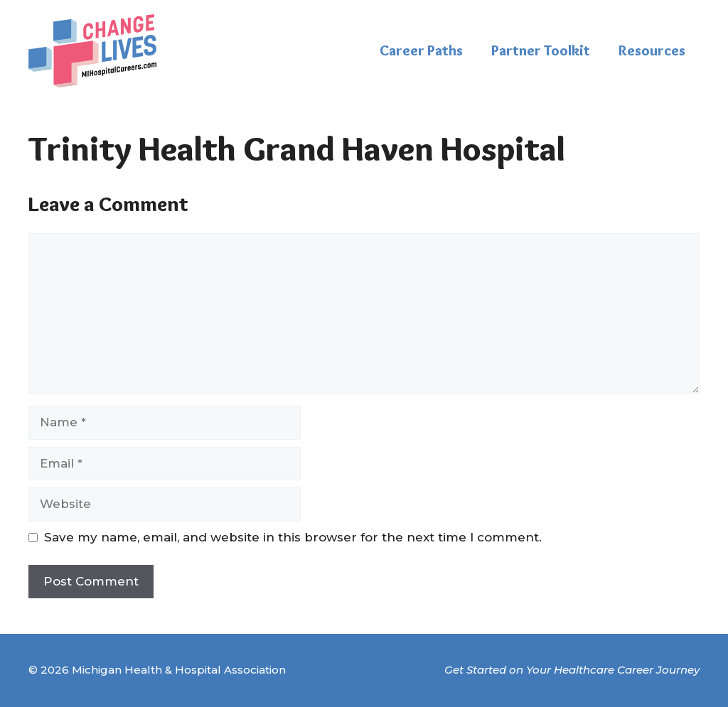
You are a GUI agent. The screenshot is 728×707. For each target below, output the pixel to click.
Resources (652, 50)
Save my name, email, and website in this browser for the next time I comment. (293, 537)
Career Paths (421, 50)
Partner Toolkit (541, 50)
